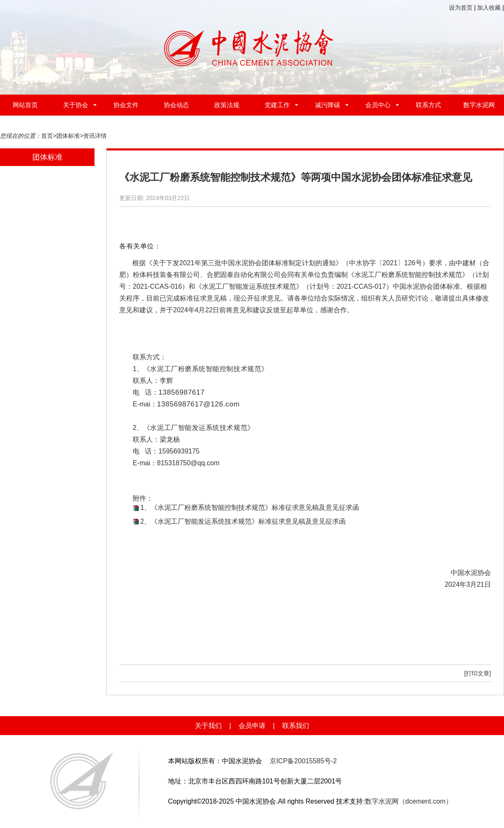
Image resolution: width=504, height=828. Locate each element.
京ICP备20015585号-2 (303, 761)
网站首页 (25, 105)
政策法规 (227, 105)
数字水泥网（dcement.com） (409, 801)
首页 (47, 136)
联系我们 (296, 726)
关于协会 (76, 105)
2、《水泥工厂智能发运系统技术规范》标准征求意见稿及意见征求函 (243, 521)
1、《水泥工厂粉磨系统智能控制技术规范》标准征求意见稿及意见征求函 (250, 508)
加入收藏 (489, 8)
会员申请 (252, 726)
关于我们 (208, 726)
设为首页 (461, 8)
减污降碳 (328, 105)
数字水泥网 (479, 105)
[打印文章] (478, 673)
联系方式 (428, 105)
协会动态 (176, 105)
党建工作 (277, 105)
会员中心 (378, 105)
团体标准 (68, 136)
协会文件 (126, 105)
